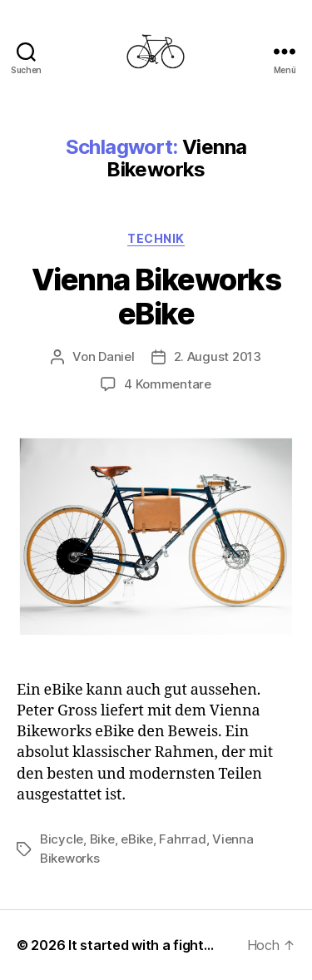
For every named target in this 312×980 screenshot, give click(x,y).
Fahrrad (182, 839)
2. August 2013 (218, 356)
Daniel (116, 356)
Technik (156, 238)
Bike (102, 839)
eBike (137, 839)
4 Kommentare (168, 384)
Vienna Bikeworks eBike (156, 297)
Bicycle (62, 839)
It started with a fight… (141, 945)
